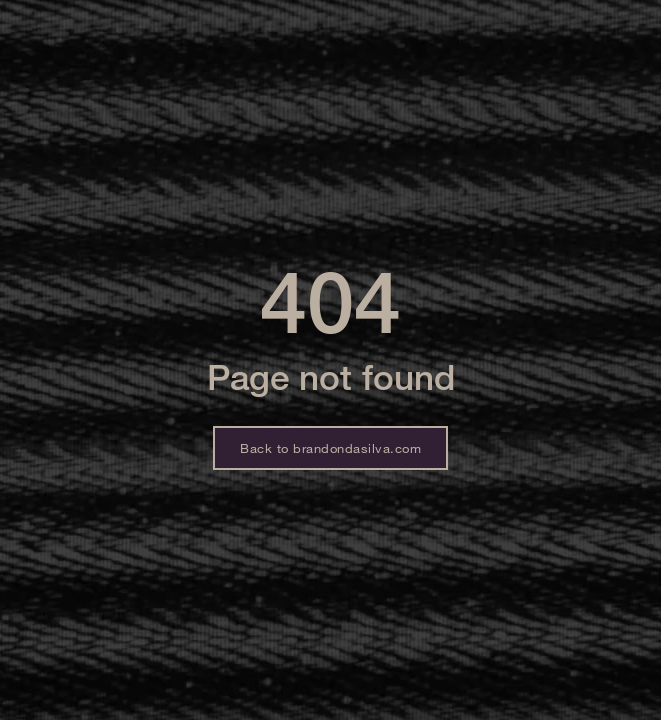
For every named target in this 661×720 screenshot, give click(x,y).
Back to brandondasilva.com (330, 448)
